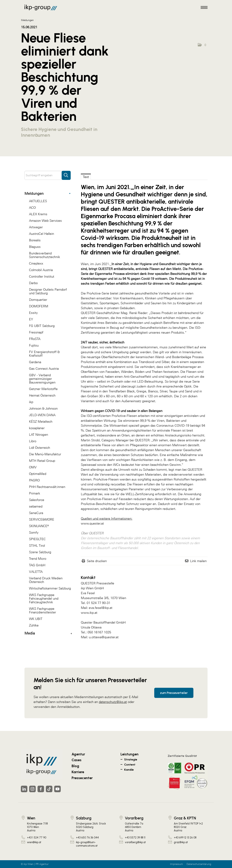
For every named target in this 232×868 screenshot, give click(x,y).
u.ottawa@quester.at (104, 637)
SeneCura (36, 513)
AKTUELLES (38, 201)
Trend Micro (38, 559)
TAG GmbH (37, 565)
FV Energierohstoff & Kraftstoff (44, 354)
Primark (35, 493)
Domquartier (38, 300)
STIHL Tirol (37, 546)
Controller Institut (42, 276)
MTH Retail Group (42, 461)
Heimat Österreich (42, 395)
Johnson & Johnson (43, 408)
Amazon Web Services (45, 221)
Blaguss (35, 247)
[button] (202, 45)
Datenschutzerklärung (199, 864)
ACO (32, 208)
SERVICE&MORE (42, 519)
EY (31, 319)
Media (48, 633)
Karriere (78, 772)
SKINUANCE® (39, 526)
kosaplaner (37, 428)
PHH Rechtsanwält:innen (47, 487)
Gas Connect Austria (44, 369)
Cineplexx (36, 263)
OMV (33, 467)
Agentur (78, 754)
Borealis (35, 240)
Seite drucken (97, 561)
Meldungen (47, 193)
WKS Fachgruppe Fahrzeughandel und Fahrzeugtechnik (44, 598)
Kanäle (129, 770)
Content (130, 765)
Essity (33, 313)
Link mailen (198, 561)
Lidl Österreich (40, 448)
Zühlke (34, 625)
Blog (75, 766)
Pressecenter (82, 778)
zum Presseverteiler (174, 693)
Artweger (36, 227)
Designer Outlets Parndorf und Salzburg (48, 291)
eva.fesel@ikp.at (101, 608)
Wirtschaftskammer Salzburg (50, 588)
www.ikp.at (89, 613)
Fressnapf (36, 332)
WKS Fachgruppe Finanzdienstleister (43, 610)
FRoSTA (35, 339)
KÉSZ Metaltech (41, 421)
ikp (31, 402)
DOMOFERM (39, 306)
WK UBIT (36, 619)
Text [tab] (86, 177)
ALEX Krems (38, 214)
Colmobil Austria (41, 270)
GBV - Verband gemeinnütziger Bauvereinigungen (42, 379)
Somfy (34, 532)
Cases (76, 760)
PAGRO (34, 480)
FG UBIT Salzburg (42, 326)
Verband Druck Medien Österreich (46, 580)
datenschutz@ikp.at (113, 702)
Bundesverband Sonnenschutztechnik (44, 255)
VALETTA (36, 572)
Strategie (131, 759)
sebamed (36, 506)
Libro (33, 441)
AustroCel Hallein (42, 234)
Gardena (35, 362)
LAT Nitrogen (39, 435)
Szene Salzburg (40, 552)
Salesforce (37, 500)
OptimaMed (38, 474)
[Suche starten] (66, 174)
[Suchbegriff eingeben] (48, 175)
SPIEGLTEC (37, 539)
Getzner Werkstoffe (43, 389)
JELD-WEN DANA (42, 415)
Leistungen (130, 754)
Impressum (177, 864)
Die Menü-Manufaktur (45, 454)
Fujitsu (34, 345)
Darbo (33, 283)
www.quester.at (92, 523)
